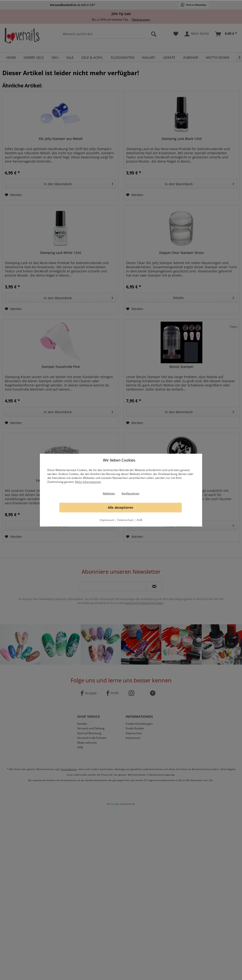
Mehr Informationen (88, 482)
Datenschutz (125, 520)
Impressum (107, 520)
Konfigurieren (131, 493)
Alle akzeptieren (121, 507)
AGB (139, 520)
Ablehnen (109, 493)
